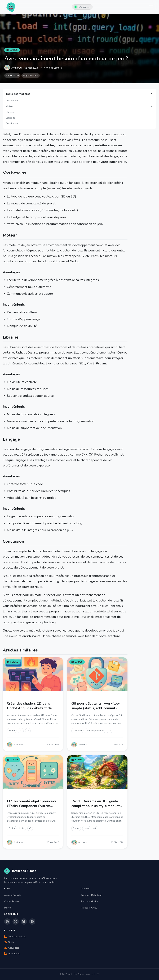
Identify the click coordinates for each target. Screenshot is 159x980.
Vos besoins (12, 101)
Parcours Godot (89, 901)
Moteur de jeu (12, 75)
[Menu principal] (151, 7)
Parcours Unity (89, 908)
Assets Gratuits (13, 895)
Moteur (10, 106)
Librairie (10, 112)
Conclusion (12, 123)
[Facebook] (32, 922)
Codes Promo (11, 901)
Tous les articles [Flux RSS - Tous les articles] (15, 937)
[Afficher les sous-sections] (151, 106)
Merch (8, 908)
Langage (10, 118)
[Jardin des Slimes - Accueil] (11, 7)
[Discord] (7, 922)
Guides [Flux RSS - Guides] (10, 942)
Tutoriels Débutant (91, 895)
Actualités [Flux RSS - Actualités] (12, 948)
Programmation (31, 75)
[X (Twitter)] (16, 922)
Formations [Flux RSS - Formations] (12, 954)
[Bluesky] (24, 922)
